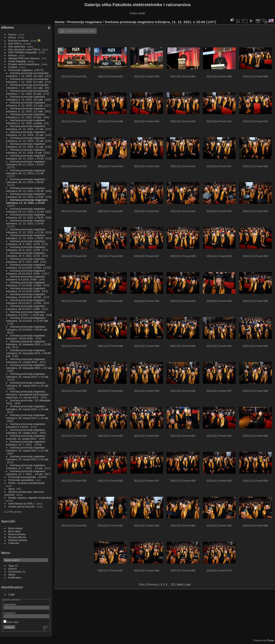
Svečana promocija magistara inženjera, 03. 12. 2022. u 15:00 (26, 189)
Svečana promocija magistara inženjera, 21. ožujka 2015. (26, 360)
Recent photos (17, 534)
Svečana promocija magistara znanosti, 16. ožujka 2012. (26, 437)
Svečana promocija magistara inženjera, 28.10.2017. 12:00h (26, 301)
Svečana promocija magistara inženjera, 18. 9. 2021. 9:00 (26, 260)
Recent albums (17, 537)
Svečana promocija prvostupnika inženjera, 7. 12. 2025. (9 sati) (27, 92)
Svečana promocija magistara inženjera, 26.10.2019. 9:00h (26, 272)
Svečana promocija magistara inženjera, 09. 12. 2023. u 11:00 (26, 172)
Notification (15, 577)
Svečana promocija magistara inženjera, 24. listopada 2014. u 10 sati (29, 366)
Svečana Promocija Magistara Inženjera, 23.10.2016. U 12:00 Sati (27, 319)
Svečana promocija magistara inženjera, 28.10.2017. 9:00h (26, 307)
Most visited (15, 528)
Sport (12, 489)
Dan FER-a (15, 43)
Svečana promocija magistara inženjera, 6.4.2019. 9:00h (26, 278)
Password (9, 613)
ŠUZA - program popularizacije (27, 483)
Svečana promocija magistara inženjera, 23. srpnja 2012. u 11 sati (27, 449)
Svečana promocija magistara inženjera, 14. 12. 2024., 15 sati (26, 133)
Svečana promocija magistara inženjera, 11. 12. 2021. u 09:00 (26, 237)
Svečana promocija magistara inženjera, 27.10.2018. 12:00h (26, 284)
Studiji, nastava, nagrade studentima (30, 498)
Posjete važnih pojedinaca (24, 64)
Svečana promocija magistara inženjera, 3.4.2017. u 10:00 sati (26, 313)
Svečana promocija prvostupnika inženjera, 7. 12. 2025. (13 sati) (27, 80)
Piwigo (271, 640)
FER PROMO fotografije (23, 52)
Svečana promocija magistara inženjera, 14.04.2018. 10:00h (26, 296)
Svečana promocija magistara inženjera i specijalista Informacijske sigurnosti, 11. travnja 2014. (27, 394)
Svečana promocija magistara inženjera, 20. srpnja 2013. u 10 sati (27, 416)
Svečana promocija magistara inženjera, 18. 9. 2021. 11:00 (26, 254)
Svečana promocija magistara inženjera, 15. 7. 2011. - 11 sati (26, 467)
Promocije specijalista (21, 480)
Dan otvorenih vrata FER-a (24, 49)
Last (188, 584)
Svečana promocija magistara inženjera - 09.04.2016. (26, 337)
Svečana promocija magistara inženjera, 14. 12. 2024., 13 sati (26, 139)
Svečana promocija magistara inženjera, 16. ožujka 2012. (26, 431)
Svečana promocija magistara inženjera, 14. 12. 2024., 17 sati (26, 127)
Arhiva (12, 37)
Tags (11, 566)
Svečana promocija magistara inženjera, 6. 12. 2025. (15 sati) (26, 98)
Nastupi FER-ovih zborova (24, 58)
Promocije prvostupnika (22, 477)
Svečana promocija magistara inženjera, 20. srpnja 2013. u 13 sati (27, 408)
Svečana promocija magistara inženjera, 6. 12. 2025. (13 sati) (26, 104)
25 (173, 584)
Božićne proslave (19, 40)
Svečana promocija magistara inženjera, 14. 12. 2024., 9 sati (26, 151)
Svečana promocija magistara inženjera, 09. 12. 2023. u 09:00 (26, 181)
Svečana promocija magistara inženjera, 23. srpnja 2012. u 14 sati (27, 458)
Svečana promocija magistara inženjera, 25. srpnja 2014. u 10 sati (27, 384)
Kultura (13, 55)
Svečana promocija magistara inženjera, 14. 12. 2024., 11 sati (26, 145)
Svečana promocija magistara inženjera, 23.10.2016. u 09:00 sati (27, 328)
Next (180, 584)
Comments (15, 572)
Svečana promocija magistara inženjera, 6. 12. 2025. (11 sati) (26, 110)
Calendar (14, 543)
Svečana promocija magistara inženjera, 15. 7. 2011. (26, 443)
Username (10, 604)
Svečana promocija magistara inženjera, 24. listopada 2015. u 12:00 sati (28, 344)
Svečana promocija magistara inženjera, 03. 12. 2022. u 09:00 (26, 216)
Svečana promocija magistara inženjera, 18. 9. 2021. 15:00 (26, 242)
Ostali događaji (17, 61)
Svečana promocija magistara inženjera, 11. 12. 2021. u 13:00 (26, 222)
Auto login (11, 622)
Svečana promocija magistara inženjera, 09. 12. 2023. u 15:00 (26, 157)
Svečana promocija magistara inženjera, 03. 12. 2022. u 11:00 (26, 210)
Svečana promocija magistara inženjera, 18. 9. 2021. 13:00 (26, 248)
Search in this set (80, 31)
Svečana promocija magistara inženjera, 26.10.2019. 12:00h (26, 266)
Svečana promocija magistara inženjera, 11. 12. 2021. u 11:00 (26, 231)
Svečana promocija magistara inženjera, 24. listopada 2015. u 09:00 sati (28, 353)
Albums (7, 27)
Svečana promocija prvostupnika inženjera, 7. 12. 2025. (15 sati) (27, 74)
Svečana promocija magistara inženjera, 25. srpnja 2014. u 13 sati (27, 375)
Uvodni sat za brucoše (22, 506)
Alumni (12, 34)
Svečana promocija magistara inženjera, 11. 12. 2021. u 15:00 (27, 201)
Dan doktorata (17, 46)
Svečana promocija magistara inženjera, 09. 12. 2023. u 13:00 (26, 163)
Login (12, 594)
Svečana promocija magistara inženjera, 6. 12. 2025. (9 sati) (26, 116)
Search (13, 569)
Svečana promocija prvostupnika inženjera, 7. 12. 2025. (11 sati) (27, 86)
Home (60, 22)
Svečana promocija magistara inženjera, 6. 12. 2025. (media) (26, 122)
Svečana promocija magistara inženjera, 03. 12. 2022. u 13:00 (26, 195)
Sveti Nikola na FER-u (22, 503)
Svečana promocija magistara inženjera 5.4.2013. (26, 425)
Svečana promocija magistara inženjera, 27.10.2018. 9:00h (26, 290)
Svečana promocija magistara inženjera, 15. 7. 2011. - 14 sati (26, 473)
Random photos (18, 540)
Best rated (15, 531)
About (12, 574)
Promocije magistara (21, 70)
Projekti (13, 67)
